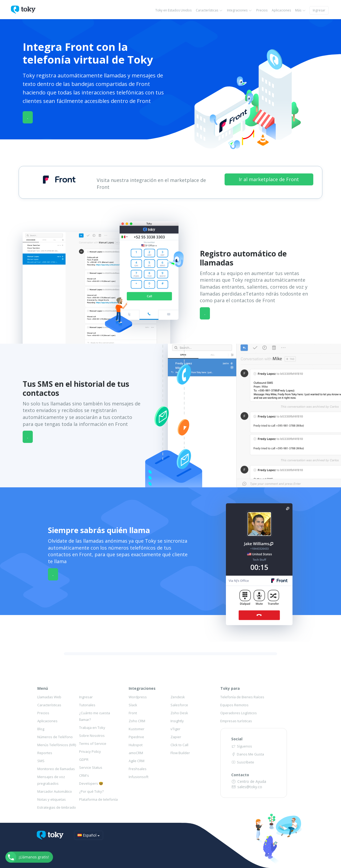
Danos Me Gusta (248, 754)
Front (133, 713)
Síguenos (242, 746)
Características (209, 10)
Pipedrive (136, 737)
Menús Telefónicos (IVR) (57, 745)
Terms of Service (93, 744)
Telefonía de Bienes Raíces (242, 697)
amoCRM (136, 753)
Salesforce (179, 705)
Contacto (240, 775)
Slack (133, 705)
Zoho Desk (179, 713)
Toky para (230, 688)
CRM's (84, 775)
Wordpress (138, 697)
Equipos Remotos (234, 705)
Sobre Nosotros (92, 736)
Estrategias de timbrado (57, 807)
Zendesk (178, 697)
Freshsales (138, 769)
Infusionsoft (139, 777)
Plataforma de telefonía (98, 799)
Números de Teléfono (55, 737)
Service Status (91, 767)
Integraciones (239, 10)
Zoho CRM (137, 721)
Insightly (177, 721)
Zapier (176, 737)
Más (301, 10)
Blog (41, 729)
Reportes (45, 753)
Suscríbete (243, 762)
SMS (41, 761)
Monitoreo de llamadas (56, 769)
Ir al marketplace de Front (269, 179)
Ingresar (319, 10)
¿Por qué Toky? (91, 791)
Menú (43, 688)
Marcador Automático (55, 791)
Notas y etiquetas (52, 799)
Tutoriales (87, 705)
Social (237, 739)
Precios (262, 10)
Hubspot (136, 745)
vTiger (175, 729)
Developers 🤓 (91, 783)
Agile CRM (137, 761)
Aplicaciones (281, 10)
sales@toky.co (247, 787)
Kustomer (137, 729)
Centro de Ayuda (249, 781)
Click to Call (179, 745)
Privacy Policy (90, 751)
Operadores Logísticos (239, 713)
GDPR (84, 759)
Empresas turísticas (236, 721)
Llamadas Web (49, 697)
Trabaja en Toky (92, 728)
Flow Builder (180, 753)
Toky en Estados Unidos (173, 10)
